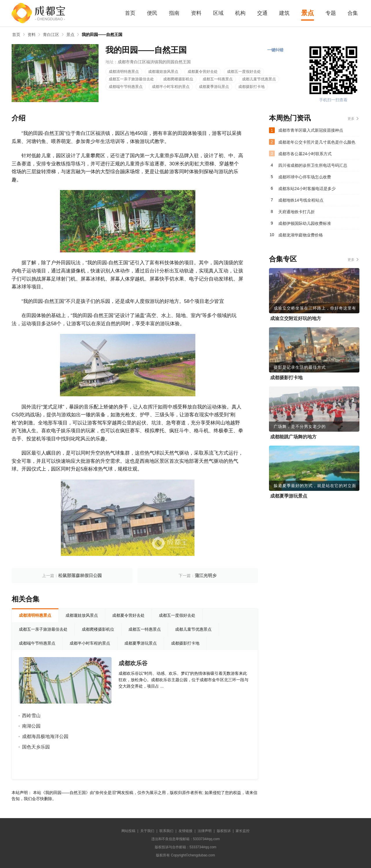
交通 (262, 13)
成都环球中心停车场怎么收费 (305, 177)
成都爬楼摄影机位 (178, 79)
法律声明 (205, 831)
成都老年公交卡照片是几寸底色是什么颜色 (317, 142)
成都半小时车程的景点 (171, 87)
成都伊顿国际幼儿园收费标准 (305, 223)
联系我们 (166, 831)
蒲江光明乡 (206, 575)
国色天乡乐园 (36, 747)
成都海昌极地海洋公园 (45, 736)
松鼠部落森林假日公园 (80, 575)
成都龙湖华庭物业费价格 (301, 235)
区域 (218, 13)
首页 (130, 13)
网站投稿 (128, 831)
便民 (152, 13)
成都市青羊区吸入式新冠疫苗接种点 (311, 130)
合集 (353, 13)
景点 (308, 13)
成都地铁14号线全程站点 (301, 200)
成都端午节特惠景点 (126, 87)
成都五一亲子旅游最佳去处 (131, 79)
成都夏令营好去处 (203, 72)
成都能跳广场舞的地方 (293, 437)
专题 (331, 13)
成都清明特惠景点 (124, 72)
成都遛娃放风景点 (163, 72)
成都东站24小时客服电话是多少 (307, 189)
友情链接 (185, 831)
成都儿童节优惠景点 (259, 79)
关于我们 (147, 831)
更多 (351, 119)
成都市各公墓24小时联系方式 (305, 154)
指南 (174, 13)
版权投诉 (224, 831)
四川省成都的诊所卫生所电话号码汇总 (313, 165)
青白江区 (51, 35)
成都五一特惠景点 (218, 79)
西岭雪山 (31, 716)
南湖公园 (31, 726)
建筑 (284, 13)
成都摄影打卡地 (251, 87)
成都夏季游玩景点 (214, 87)
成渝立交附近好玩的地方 (296, 318)
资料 (196, 13)
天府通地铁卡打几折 (297, 212)
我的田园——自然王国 (102, 35)
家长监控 (243, 831)
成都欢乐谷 (133, 663)
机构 (240, 13)
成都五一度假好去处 (244, 72)
